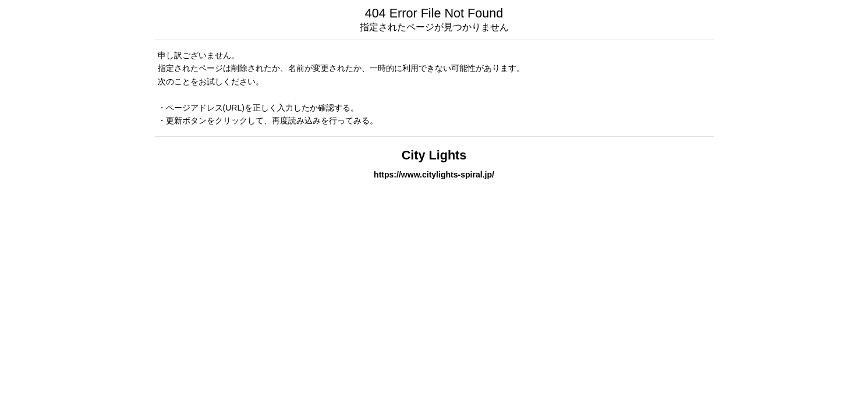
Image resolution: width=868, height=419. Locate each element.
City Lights (434, 155)
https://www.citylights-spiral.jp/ (434, 175)
